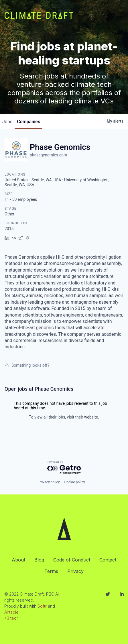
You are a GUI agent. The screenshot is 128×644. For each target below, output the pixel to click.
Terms (51, 571)
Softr (42, 606)
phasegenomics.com (48, 155)
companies (28, 122)
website (91, 417)
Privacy (75, 571)
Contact (108, 560)
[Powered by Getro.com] (64, 468)
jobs (7, 122)
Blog (39, 560)
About (18, 560)
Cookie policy (75, 482)
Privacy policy (49, 482)
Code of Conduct (72, 560)
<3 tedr (11, 618)
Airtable (11, 612)
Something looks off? (27, 365)
